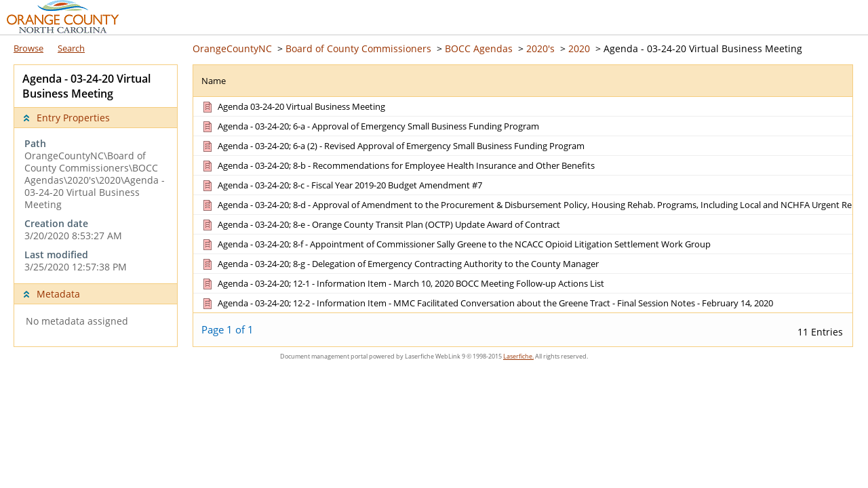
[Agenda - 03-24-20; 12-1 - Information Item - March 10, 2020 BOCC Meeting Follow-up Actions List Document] (402, 283)
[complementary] (96, 205)
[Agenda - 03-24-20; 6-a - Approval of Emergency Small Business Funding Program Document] (370, 126)
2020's (540, 48)
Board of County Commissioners (358, 48)
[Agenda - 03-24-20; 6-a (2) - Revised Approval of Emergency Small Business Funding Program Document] (392, 146)
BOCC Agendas (479, 48)
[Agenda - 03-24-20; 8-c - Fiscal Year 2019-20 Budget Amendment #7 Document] (341, 185)
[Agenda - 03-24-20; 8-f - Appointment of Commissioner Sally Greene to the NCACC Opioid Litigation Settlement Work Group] (455, 244)
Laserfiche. (518, 356)
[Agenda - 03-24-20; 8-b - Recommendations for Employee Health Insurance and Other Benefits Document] (397, 165)
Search (71, 48)
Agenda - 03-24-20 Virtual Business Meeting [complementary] (86, 86)
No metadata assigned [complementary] (77, 321)
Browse (28, 48)
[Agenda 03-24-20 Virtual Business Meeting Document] (293, 106)
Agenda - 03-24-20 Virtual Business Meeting (703, 48)
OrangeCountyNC (232, 48)
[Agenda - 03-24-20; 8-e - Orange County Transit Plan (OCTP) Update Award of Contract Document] (380, 224)
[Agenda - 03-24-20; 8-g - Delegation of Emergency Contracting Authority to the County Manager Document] (399, 264)
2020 (579, 48)
